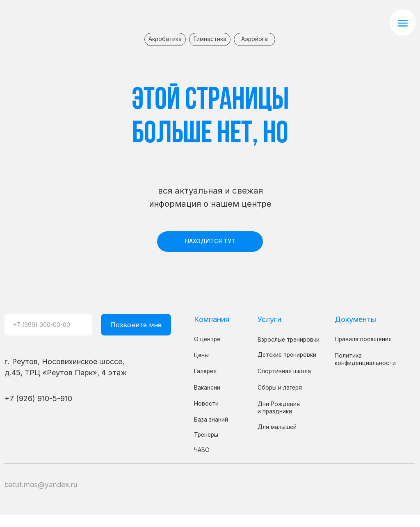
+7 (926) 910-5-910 (38, 398)
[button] (403, 23)
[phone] (48, 325)
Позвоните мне (136, 325)
